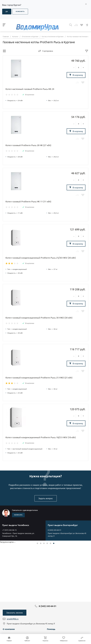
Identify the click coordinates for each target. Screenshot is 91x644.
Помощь (51, 629)
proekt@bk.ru (13, 619)
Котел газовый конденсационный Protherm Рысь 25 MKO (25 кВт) (39, 378)
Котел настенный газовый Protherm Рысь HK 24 (30, 89)
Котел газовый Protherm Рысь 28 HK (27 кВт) (28, 145)
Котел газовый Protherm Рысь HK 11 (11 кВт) (28, 201)
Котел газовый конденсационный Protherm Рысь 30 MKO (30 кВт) (39, 318)
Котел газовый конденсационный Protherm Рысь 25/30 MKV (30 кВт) (41, 258)
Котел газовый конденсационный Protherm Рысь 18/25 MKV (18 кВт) (41, 437)
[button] (37, 543)
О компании (9, 629)
